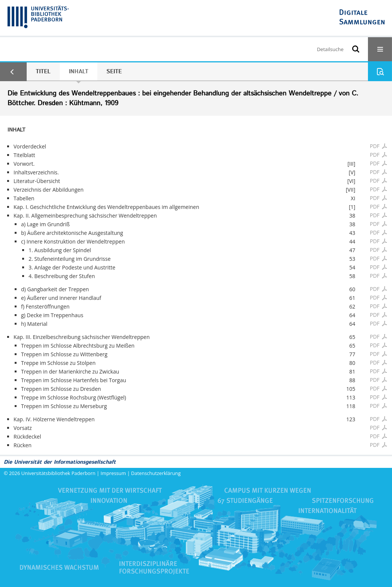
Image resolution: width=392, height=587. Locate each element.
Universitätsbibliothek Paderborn (58, 473)
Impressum (114, 473)
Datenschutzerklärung (156, 473)
